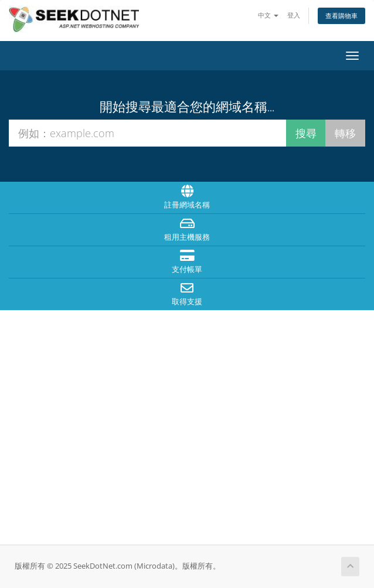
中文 (268, 15)
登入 (294, 15)
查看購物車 (341, 16)
